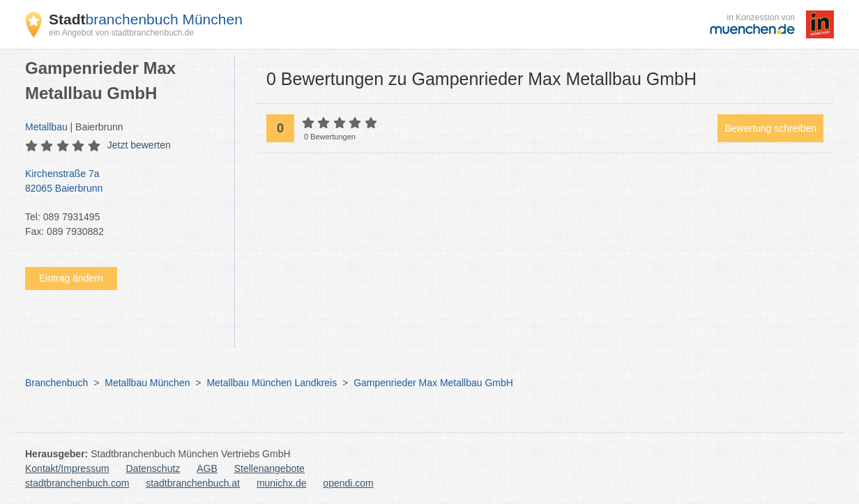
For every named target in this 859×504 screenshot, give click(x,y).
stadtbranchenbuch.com (77, 483)
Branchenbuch (56, 383)
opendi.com (348, 483)
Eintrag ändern (71, 278)
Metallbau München (147, 383)
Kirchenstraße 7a (123, 182)
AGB (207, 468)
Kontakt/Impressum (67, 468)
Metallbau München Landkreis (272, 383)
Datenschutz (153, 468)
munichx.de (282, 483)
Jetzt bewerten (139, 145)
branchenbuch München (146, 19)
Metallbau (46, 127)
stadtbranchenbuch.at (193, 483)
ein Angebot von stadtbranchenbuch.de (121, 33)
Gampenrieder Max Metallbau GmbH (433, 383)
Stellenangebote (269, 468)
